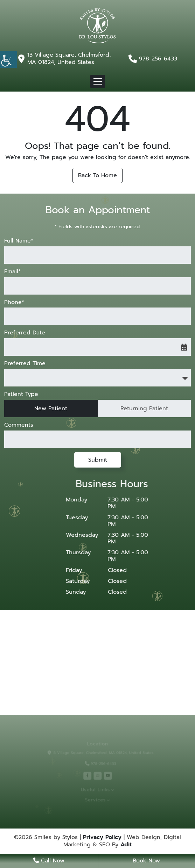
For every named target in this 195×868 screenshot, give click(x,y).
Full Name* (19, 241)
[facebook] (88, 776)
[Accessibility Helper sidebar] (8, 59)
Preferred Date (25, 333)
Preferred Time (25, 364)
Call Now (49, 861)
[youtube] (107, 776)
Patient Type (21, 394)
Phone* (14, 302)
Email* (12, 272)
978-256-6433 (158, 59)
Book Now (146, 861)
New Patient (51, 408)
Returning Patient (144, 408)
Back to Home (97, 175)
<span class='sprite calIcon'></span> (184, 347)
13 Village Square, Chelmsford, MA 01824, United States (69, 59)
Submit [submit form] (98, 460)
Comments (19, 425)
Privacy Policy (102, 837)
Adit (126, 845)
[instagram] (97, 776)
